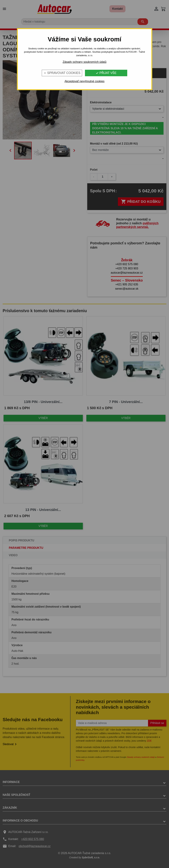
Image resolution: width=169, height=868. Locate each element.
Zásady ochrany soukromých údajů (84, 62)
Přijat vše (106, 73)
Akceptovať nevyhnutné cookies (84, 81)
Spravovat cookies (62, 73)
